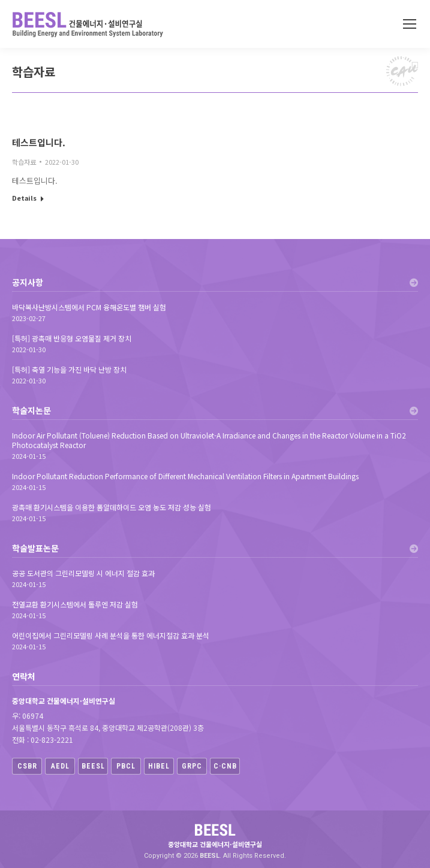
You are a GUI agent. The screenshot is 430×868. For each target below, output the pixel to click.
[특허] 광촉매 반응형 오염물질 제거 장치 (72, 338)
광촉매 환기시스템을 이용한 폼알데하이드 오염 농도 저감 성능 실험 (112, 507)
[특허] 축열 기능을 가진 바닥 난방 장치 (69, 370)
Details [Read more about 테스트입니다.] (24, 198)
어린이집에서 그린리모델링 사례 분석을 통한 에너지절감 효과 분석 (111, 636)
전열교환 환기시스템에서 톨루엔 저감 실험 (75, 604)
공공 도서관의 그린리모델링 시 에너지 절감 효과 (83, 573)
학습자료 (24, 162)
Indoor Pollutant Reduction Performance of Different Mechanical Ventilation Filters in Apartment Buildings (185, 476)
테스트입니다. (39, 142)
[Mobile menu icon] (410, 24)
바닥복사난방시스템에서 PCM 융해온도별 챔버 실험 (89, 307)
